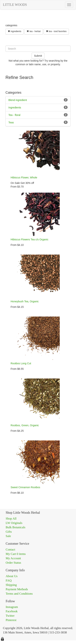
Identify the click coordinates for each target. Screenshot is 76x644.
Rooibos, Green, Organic (25, 425)
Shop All (11, 519)
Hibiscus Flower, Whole (24, 177)
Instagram (12, 607)
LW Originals (14, 523)
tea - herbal (34, 31)
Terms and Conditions (19, 594)
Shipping (11, 585)
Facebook (12, 611)
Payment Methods (17, 589)
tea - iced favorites (56, 31)
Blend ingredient (18, 100)
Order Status (13, 563)
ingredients (15, 31)
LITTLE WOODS (15, 5)
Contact (10, 550)
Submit (38, 56)
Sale (8, 536)
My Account (13, 558)
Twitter (10, 616)
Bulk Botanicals (16, 527)
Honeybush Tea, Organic (25, 301)
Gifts (9, 532)
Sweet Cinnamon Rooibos (25, 487)
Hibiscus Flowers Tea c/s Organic (30, 239)
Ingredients (15, 108)
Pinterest (11, 620)
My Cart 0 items (16, 554)
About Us (12, 576)
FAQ (9, 580)
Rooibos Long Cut (21, 363)
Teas (11, 122)
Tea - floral (14, 115)
